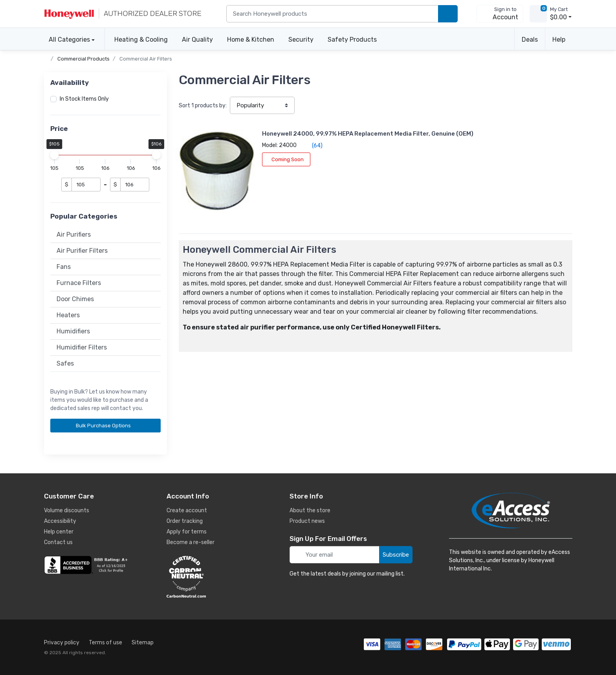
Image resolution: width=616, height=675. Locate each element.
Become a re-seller (191, 542)
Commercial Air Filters (146, 59)
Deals (530, 40)
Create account (187, 510)
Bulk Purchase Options (106, 426)
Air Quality (197, 40)
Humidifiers (73, 331)
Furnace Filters (79, 283)
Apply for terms (187, 532)
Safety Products (352, 40)
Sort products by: (203, 106)
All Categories (67, 40)
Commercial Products (83, 59)
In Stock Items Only (84, 99)
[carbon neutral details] (210, 577)
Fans (64, 267)
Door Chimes (75, 299)
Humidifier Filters (82, 347)
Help (559, 40)
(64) (275, 154)
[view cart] (538, 14)
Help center (59, 532)
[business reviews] (87, 565)
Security (301, 40)
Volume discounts (67, 510)
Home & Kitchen (251, 40)
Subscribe (396, 555)
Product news (307, 521)
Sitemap (143, 643)
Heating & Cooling (141, 40)
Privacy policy (62, 643)
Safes (65, 363)
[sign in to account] (500, 14)
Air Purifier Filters (82, 251)
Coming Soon (249, 168)
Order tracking (185, 521)
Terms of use (105, 643)
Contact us (58, 542)
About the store (310, 510)
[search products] (448, 14)
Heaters (68, 315)
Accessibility (60, 521)
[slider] (55, 155)
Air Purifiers (74, 235)
